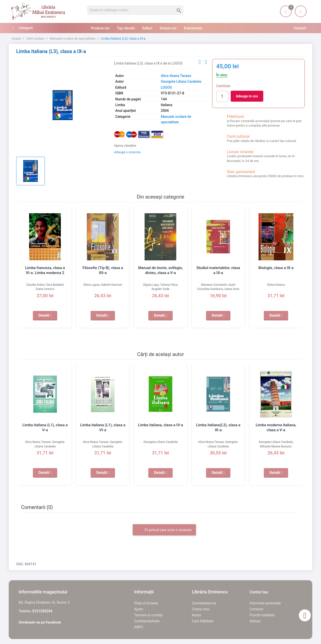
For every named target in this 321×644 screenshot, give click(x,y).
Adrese (255, 621)
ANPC (139, 627)
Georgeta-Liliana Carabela (181, 81)
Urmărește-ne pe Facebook (40, 622)
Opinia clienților (125, 146)
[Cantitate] (222, 96)
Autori (196, 615)
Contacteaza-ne (204, 603)
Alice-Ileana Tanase (176, 76)
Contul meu (201, 609)
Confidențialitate (147, 621)
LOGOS (166, 87)
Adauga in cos (247, 96)
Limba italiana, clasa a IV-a (160, 425)
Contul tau (259, 592)
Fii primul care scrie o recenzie (164, 530)
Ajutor (139, 609)
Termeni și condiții (148, 615)
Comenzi (256, 609)
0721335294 (42, 611)
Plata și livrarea (146, 603)
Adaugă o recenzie (127, 152)
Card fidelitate (203, 621)
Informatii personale (265, 603)
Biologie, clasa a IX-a (276, 268)
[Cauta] (135, 10)
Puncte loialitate (262, 615)
